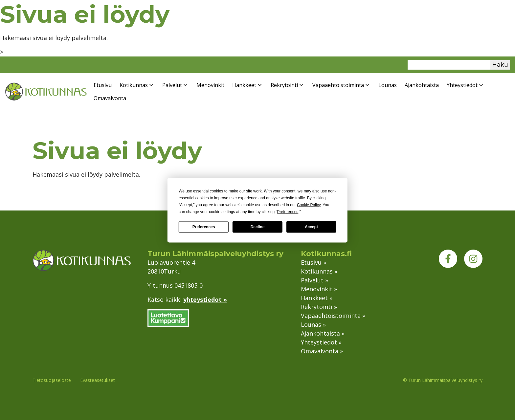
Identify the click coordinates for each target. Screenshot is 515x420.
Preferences (204, 227)
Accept (311, 227)
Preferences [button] (288, 211)
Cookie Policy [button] (309, 205)
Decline (258, 227)
